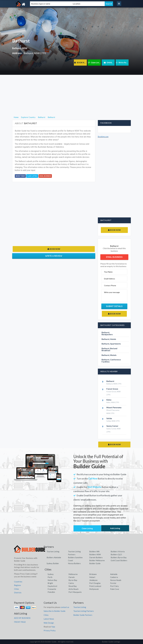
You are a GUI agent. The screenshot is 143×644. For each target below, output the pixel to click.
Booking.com (103, 137)
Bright (50, 583)
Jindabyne (93, 580)
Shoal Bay (73, 586)
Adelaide (114, 574)
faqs (53, 627)
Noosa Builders (74, 563)
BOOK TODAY (20, 176)
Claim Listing (94, 63)
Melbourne (73, 574)
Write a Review (54, 256)
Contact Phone (110, 285)
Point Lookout (95, 586)
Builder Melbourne (97, 560)
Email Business (45, 176)
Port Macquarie (75, 592)
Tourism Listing (53, 551)
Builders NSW (95, 554)
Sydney (51, 574)
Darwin (72, 577)
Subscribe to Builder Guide (55, 611)
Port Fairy (114, 586)
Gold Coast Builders (119, 560)
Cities (16, 589)
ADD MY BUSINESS (22, 618)
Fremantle (52, 589)
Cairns (71, 583)
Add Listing (115, 528)
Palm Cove (115, 589)
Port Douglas (95, 583)
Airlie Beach (73, 589)
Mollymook (94, 589)
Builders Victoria (118, 551)
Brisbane (93, 574)
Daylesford (52, 586)
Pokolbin (51, 592)
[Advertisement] (72, 98)
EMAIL (108, 63)
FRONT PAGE (20, 622)
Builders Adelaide (54, 557)
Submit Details (114, 306)
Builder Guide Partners (83, 615)
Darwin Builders (96, 557)
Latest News (49, 619)
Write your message (112, 292)
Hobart (92, 577)
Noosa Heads (116, 580)
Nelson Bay (52, 580)
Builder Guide (95, 563)
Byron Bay (73, 580)
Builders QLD (116, 554)
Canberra (114, 577)
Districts (18, 593)
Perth (50, 577)
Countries (18, 582)
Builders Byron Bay (119, 557)
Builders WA (94, 551)
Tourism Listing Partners (84, 611)
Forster (113, 583)
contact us (65, 607)
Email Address (110, 279)
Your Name (108, 272)
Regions (17, 585)
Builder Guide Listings (111, 642)
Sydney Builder (53, 563)
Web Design (49, 623)
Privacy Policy (50, 630)
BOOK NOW (80, 63)
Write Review (122, 63)
